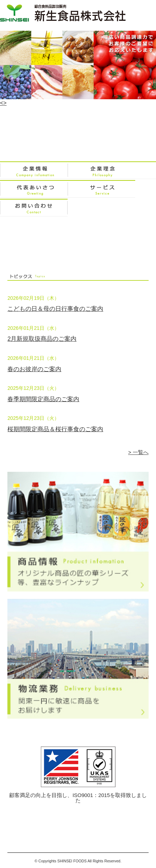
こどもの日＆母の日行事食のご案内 (55, 309)
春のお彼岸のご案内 (34, 369)
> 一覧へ (138, 452)
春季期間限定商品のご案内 (43, 399)
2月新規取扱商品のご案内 (42, 339)
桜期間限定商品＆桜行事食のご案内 (55, 429)
